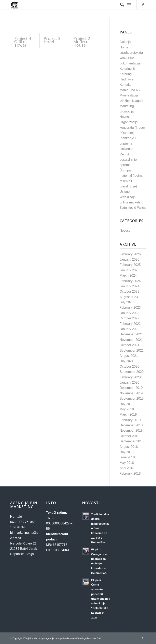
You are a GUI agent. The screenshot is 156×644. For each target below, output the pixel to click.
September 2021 (132, 350)
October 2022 (129, 318)
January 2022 (129, 329)
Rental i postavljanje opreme (128, 160)
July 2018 (127, 452)
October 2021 (129, 345)
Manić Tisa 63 (130, 90)
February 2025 (130, 265)
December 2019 (131, 388)
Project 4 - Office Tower (24, 42)
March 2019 (128, 415)
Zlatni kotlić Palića (133, 208)
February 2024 (130, 281)
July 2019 (127, 404)
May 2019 (127, 409)
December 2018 (131, 425)
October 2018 (129, 436)
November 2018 (131, 431)
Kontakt (125, 85)
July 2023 (127, 302)
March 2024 (128, 275)
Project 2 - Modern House (83, 42)
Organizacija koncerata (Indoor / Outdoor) (132, 127)
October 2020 (129, 366)
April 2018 (127, 468)
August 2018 (129, 447)
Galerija (125, 42)
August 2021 (129, 356)
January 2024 (129, 286)
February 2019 (130, 420)
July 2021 (127, 361)
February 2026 (130, 254)
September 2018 (132, 441)
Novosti (125, 117)
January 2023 (129, 313)
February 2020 (130, 377)
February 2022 (130, 324)
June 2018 (127, 457)
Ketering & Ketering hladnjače (127, 74)
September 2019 (132, 398)
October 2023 (129, 292)
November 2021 (131, 340)
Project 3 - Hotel (53, 40)
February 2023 (130, 308)
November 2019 (131, 393)
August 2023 (129, 297)
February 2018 (130, 473)
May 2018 (127, 463)
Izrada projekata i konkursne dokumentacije (132, 58)
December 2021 (131, 334)
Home (124, 47)
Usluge (125, 192)
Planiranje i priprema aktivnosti (128, 143)
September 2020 (132, 372)
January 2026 (129, 259)
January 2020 (129, 382)
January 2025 (129, 270)
